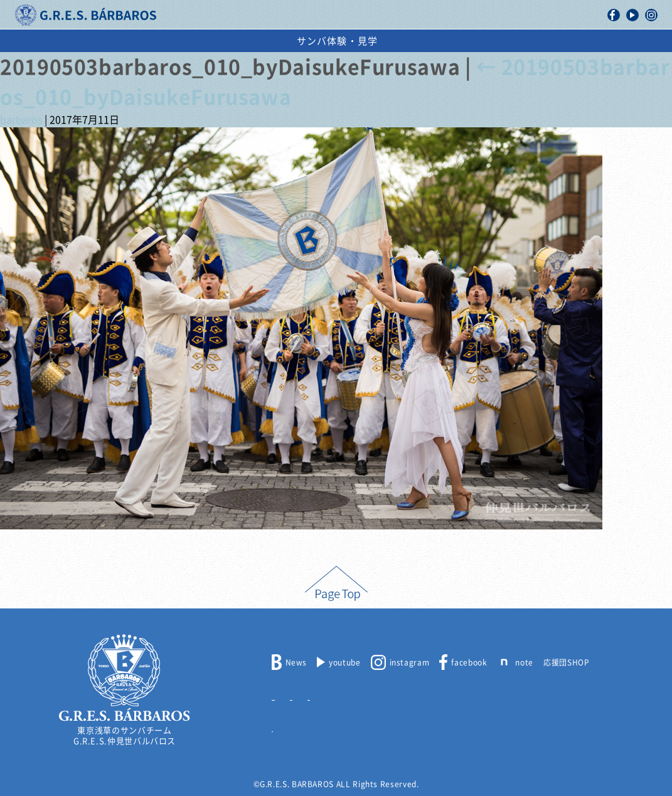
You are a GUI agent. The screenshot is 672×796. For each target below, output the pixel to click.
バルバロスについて (107, 41)
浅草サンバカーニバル (296, 41)
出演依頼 (481, 41)
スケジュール (404, 41)
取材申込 (399, 694)
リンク (284, 725)
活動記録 (199, 41)
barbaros (21, 120)
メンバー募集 (296, 694)
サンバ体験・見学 (570, 41)
